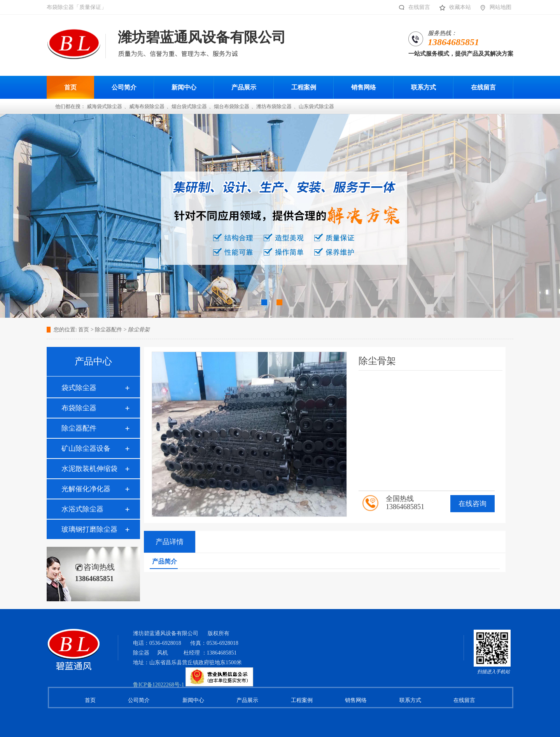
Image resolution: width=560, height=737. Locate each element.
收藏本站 (453, 7)
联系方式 (410, 700)
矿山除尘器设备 (86, 448)
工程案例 (302, 700)
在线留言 (412, 7)
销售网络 (356, 700)
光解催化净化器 (86, 489)
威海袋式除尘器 (104, 106)
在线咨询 (472, 504)
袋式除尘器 (79, 388)
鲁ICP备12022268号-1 (158, 685)
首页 (84, 330)
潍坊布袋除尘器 (274, 106)
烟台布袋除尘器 (232, 106)
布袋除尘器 (79, 408)
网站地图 (494, 7)
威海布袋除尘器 (147, 106)
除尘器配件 (79, 428)
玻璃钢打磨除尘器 (89, 529)
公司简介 (139, 700)
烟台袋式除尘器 (189, 106)
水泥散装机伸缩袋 (89, 469)
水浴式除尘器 (82, 509)
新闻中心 (193, 700)
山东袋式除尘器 (316, 106)
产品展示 (247, 700)
